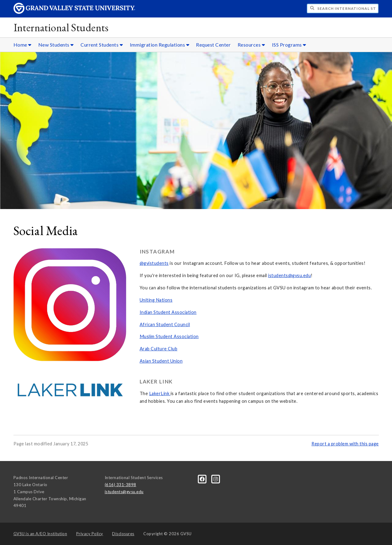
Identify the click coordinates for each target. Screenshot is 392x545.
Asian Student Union (161, 361)
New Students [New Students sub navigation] (56, 45)
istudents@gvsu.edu (289, 275)
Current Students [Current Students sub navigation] (102, 45)
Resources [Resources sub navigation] (251, 45)
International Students (61, 27)
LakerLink (160, 393)
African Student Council (165, 324)
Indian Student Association (168, 312)
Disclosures (123, 534)
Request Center (213, 45)
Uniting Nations (156, 300)
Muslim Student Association (169, 336)
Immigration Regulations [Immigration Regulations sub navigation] (160, 45)
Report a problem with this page (345, 444)
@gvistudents (154, 263)
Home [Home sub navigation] (23, 45)
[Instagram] (216, 479)
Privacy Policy (90, 534)
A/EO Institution (40, 534)
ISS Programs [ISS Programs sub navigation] (289, 45)
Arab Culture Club (159, 349)
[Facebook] (203, 479)
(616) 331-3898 (121, 485)
